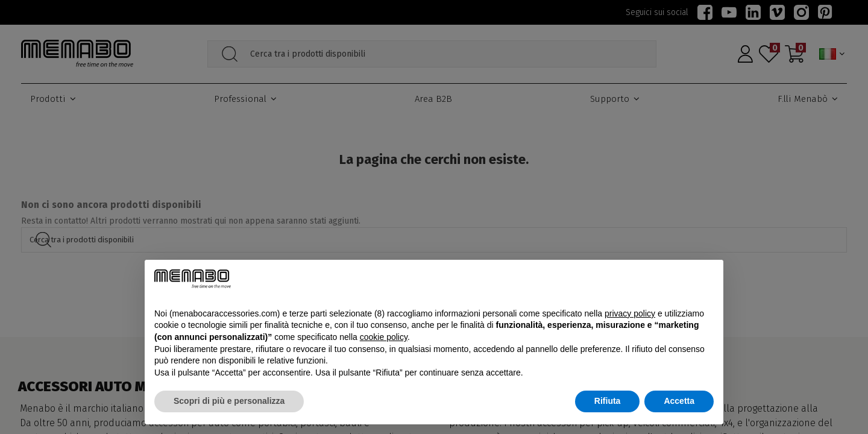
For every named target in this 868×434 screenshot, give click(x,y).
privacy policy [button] (630, 313)
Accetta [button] (679, 401)
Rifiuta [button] (608, 401)
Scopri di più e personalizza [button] (229, 401)
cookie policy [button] (384, 337)
